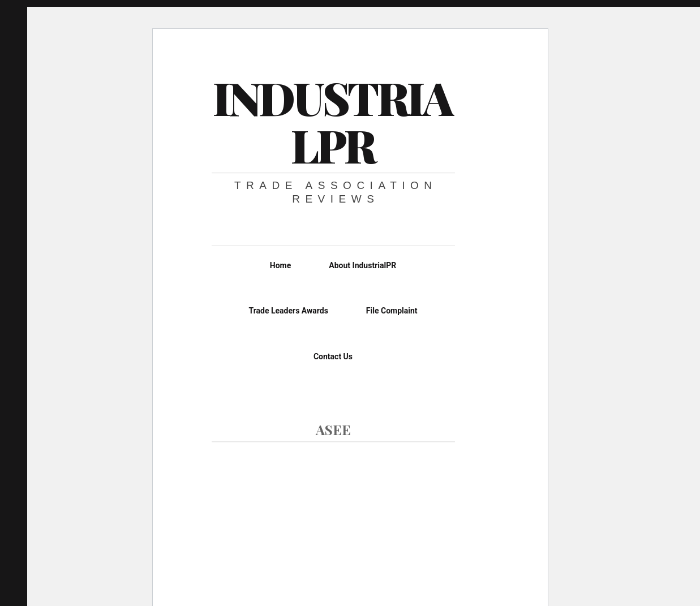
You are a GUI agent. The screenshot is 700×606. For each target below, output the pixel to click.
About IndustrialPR (362, 265)
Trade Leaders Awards (288, 311)
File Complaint (392, 311)
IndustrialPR (332, 121)
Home (280, 265)
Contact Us (333, 356)
